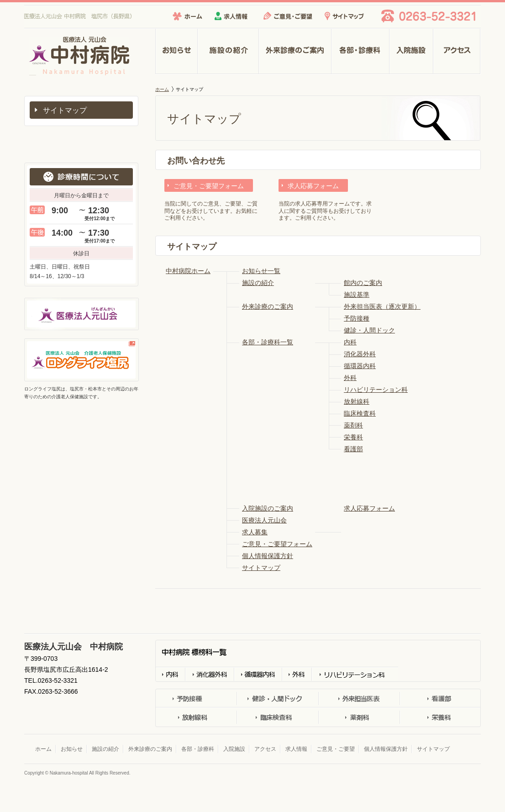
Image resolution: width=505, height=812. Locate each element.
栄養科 (353, 437)
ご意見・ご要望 (288, 16)
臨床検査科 (360, 413)
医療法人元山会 (264, 520)
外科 (350, 378)
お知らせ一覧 (261, 271)
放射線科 (357, 401)
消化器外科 (360, 354)
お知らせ (176, 52)
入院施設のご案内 (268, 508)
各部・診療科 (360, 52)
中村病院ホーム (188, 271)
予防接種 (357, 318)
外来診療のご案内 (295, 52)
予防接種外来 (196, 699)
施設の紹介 (228, 52)
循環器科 (258, 674)
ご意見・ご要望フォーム (209, 186)
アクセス (457, 52)
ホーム (187, 16)
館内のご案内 (363, 283)
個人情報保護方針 (268, 556)
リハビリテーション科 (376, 390)
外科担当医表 (358, 699)
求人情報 (231, 16)
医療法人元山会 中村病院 (36, 75)
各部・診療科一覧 (268, 342)
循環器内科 (360, 366)
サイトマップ (344, 16)
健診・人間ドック (369, 330)
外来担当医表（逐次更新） (382, 306)
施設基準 (357, 295)
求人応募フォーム (313, 186)
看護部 (353, 449)
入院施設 (411, 52)
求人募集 (255, 532)
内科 (350, 342)
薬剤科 (353, 425)
